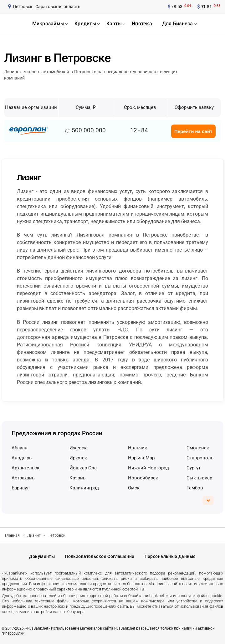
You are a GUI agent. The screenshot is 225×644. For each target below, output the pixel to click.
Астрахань (23, 478)
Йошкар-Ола (83, 468)
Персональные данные (170, 556)
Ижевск (78, 448)
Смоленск (198, 448)
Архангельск (26, 468)
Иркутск (78, 458)
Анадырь (22, 458)
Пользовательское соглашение (100, 556)
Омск (134, 488)
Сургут (194, 468)
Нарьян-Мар (141, 458)
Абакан (20, 448)
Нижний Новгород (148, 468)
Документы (42, 556)
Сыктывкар (199, 478)
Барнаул (21, 488)
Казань (77, 478)
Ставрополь (200, 458)
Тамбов (195, 488)
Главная (12, 535)
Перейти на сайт (193, 131)
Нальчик (138, 448)
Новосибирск (143, 478)
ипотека (142, 24)
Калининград (84, 488)
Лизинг (34, 535)
